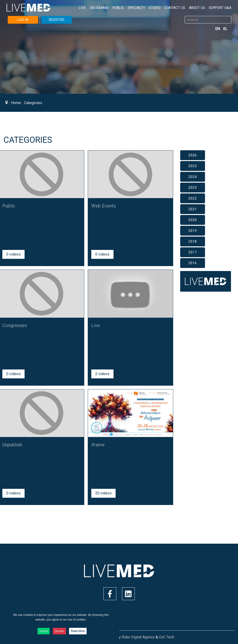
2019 (193, 231)
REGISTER (57, 20)
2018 (193, 241)
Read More (78, 631)
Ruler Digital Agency (138, 637)
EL (225, 29)
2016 (193, 263)
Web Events (104, 206)
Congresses (15, 325)
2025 (193, 166)
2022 (193, 198)
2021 (193, 209)
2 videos (102, 374)
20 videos (103, 493)
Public (9, 206)
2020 (193, 220)
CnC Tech (167, 637)
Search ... (123, 17)
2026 (193, 155)
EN (218, 29)
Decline (59, 631)
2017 (193, 252)
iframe (98, 445)
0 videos (13, 254)
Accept (44, 631)
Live (96, 325)
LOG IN (23, 20)
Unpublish (12, 445)
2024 (193, 177)
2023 (193, 188)
